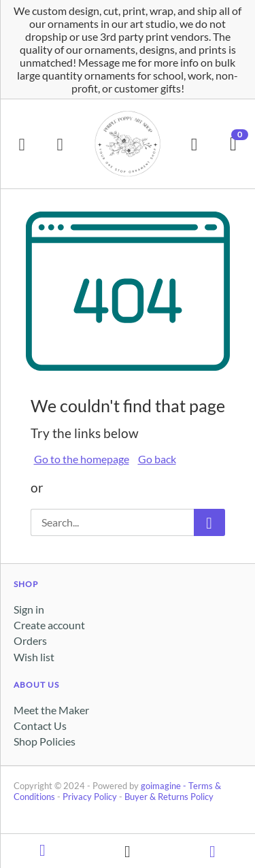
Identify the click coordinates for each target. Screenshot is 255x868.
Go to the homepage (82, 459)
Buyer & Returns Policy (169, 797)
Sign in (29, 609)
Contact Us (40, 725)
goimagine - (165, 786)
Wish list (34, 657)
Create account (49, 625)
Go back (157, 459)
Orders (30, 640)
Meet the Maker (51, 710)
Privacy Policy (90, 797)
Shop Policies (45, 741)
